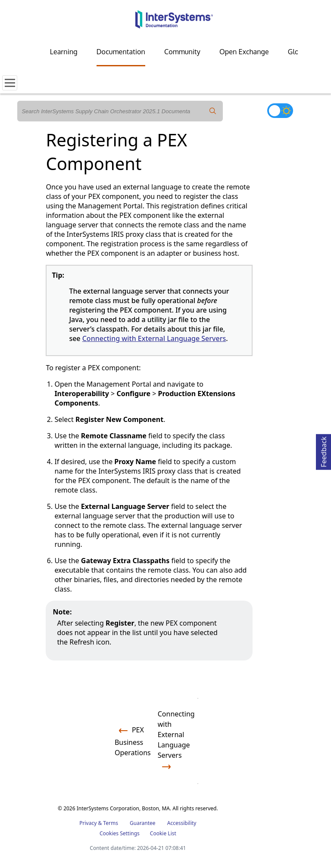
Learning (64, 52)
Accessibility (182, 823)
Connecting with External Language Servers (154, 338)
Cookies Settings (120, 834)
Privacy (88, 823)
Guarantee (143, 823)
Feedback (324, 451)
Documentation (121, 52)
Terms (111, 823)
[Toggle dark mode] (280, 111)
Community (182, 52)
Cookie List (163, 833)
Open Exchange (244, 52)
